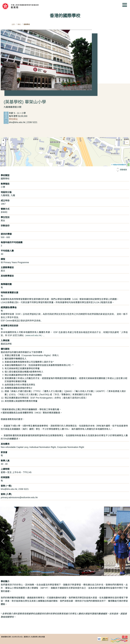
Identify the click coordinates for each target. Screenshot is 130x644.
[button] (65, 150)
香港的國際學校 (65, 16)
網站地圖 (42, 637)
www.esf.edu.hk (33, 335)
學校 (19, 24)
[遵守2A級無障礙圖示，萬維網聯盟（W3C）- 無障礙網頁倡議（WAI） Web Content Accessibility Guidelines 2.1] (103, 639)
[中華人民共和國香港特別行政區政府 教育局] (25, 6)
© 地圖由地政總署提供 (120, 165)
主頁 (13, 24)
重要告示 (27, 637)
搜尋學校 (27, 24)
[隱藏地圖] (127, 142)
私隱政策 (34, 637)
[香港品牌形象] (119, 639)
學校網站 (13, 119)
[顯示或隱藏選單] (125, 5)
